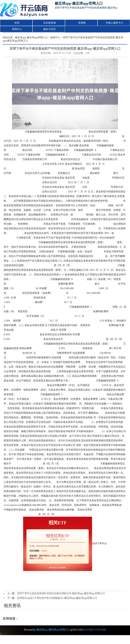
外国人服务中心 (114, 23)
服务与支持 (49, 29)
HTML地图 (100, 630)
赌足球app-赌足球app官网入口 (31, 38)
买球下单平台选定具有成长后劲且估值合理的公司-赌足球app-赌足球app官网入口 (61, 593)
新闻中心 (17, 29)
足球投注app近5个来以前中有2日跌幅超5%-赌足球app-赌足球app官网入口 (57, 598)
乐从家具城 (49, 23)
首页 (17, 23)
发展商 (82, 23)
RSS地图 (89, 630)
